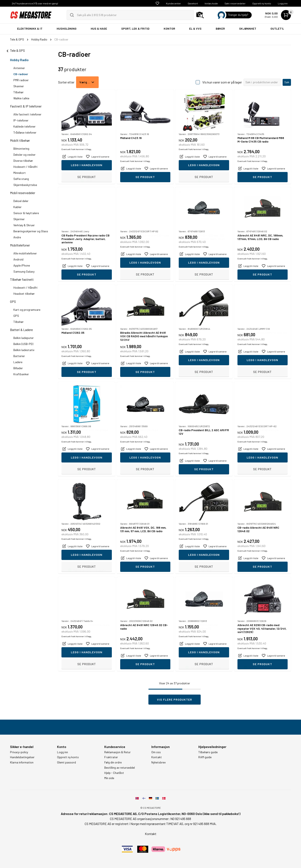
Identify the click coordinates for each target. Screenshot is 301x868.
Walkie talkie (21, 98)
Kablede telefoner (24, 126)
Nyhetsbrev (159, 762)
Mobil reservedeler (23, 193)
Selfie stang (21, 179)
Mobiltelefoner (20, 245)
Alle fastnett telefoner (27, 114)
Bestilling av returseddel (120, 768)
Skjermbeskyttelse (25, 185)
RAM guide (205, 757)
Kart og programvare (27, 310)
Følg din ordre (113, 762)
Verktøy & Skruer (24, 225)
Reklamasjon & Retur (117, 752)
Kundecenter (173, 3)
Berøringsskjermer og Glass (31, 231)
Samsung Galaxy (24, 271)
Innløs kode (211, 3)
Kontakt (157, 757)
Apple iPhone (22, 265)
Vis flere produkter (175, 699)
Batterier (19, 356)
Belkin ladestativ (24, 350)
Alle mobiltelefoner (25, 253)
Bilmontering (21, 148)
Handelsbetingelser (22, 757)
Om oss (156, 752)
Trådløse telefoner (25, 132)
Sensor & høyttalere (26, 213)
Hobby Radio (19, 60)
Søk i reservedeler (235, 3)
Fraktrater (111, 757)
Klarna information (22, 762)
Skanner (19, 86)
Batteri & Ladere (21, 330)
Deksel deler (21, 201)
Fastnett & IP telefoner (26, 106)
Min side (109, 778)
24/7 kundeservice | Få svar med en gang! (35, 3)
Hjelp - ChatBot (114, 773)
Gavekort (193, 3)
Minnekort (20, 173)
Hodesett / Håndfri (25, 167)
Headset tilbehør (24, 294)
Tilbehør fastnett (22, 279)
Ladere (18, 362)
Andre (17, 237)
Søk (287, 82)
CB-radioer (21, 74)
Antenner (19, 68)
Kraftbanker (21, 374)
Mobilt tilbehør (20, 140)
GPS (13, 301)
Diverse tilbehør (23, 161)
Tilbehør (18, 92)
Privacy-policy (19, 752)
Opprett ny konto (262, 3)
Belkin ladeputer (24, 338)
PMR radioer (21, 80)
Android (18, 259)
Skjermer (19, 219)
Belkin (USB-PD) (23, 344)
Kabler (17, 207)
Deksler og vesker (24, 155)
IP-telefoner (21, 120)
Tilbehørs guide (208, 752)
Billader (18, 368)
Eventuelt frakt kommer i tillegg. (77, 168)
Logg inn (283, 3)
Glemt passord (66, 762)
